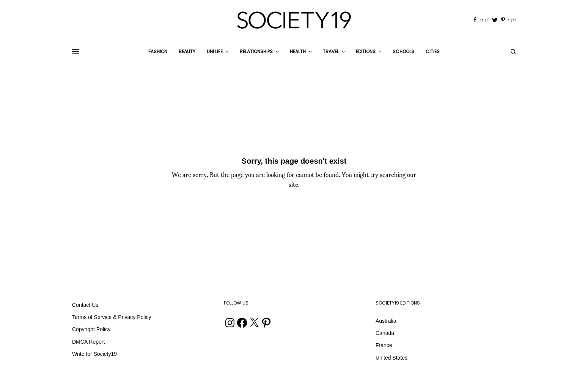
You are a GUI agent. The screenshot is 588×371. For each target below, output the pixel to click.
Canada (385, 333)
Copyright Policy (91, 329)
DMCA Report (88, 342)
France (384, 345)
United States (391, 358)
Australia (386, 321)
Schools (403, 51)
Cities (433, 51)
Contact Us (85, 305)
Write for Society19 (94, 354)
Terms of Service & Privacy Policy (112, 317)
